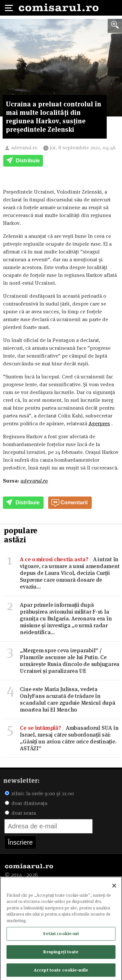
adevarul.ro (24, 148)
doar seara (20, 813)
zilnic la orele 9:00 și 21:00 (39, 793)
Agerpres (99, 423)
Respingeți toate (61, 953)
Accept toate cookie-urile (61, 972)
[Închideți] (114, 887)
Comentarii (70, 503)
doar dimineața (26, 803)
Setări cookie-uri (61, 935)
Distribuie (23, 161)
